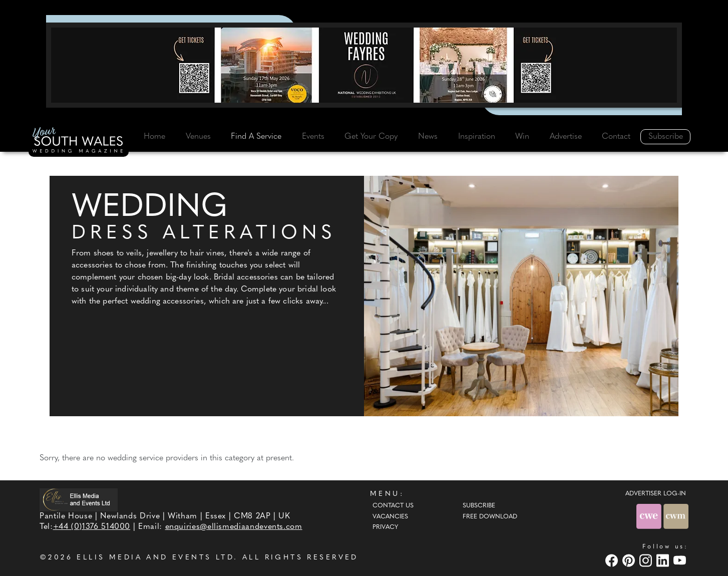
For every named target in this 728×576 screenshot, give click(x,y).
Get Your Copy (371, 137)
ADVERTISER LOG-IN (656, 494)
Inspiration (477, 137)
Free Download (490, 517)
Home (154, 137)
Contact (616, 137)
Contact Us (393, 506)
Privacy (385, 527)
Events (313, 137)
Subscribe (666, 137)
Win (522, 137)
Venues (198, 137)
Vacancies (390, 517)
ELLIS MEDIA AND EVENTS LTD (155, 558)
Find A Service (256, 137)
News (428, 137)
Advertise (566, 137)
